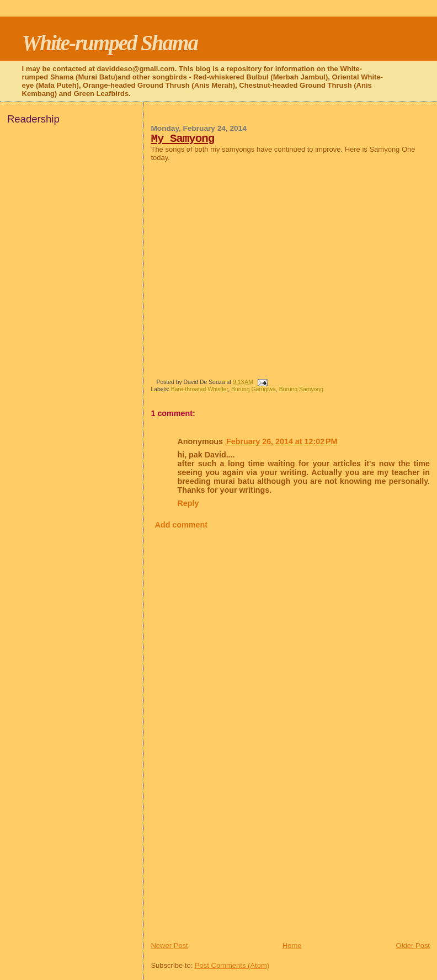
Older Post (413, 946)
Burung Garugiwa (254, 389)
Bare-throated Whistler (199, 389)
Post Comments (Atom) (232, 965)
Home (292, 946)
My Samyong (182, 139)
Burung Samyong (301, 389)
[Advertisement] (233, 864)
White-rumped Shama (110, 43)
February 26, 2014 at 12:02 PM (282, 441)
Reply (188, 503)
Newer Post (169, 946)
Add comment (181, 525)
